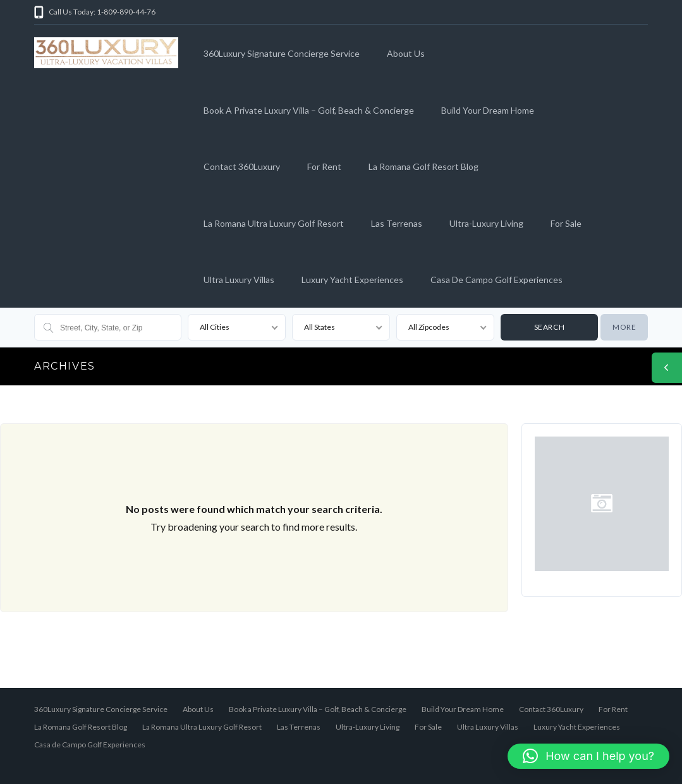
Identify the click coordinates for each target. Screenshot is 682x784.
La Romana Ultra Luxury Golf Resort (274, 223)
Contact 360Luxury (242, 166)
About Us (406, 53)
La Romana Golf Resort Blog (423, 166)
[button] (588, 756)
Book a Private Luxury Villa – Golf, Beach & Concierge (309, 110)
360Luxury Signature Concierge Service (282, 53)
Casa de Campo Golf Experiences (496, 280)
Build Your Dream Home (488, 110)
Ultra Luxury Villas (239, 280)
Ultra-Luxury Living (486, 223)
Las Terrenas (397, 223)
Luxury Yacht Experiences (352, 280)
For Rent (324, 166)
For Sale (566, 223)
